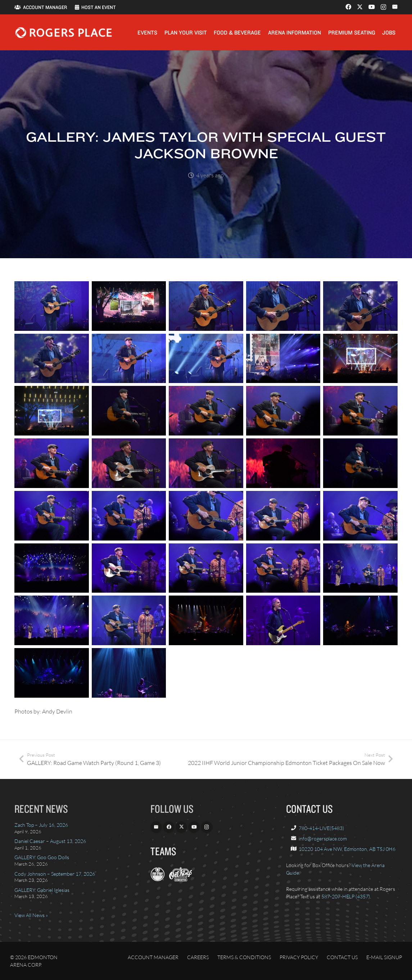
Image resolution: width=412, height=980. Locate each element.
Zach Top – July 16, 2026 (41, 825)
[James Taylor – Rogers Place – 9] (283, 359)
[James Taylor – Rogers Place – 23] (206, 516)
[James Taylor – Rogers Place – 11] (52, 411)
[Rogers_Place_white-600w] (64, 33)
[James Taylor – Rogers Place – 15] (360, 411)
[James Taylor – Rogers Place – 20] (360, 463)
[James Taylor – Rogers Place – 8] (206, 359)
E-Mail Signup (384, 957)
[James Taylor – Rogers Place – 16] (52, 463)
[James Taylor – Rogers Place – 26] (52, 568)
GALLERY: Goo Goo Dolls (42, 857)
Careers (198, 957)
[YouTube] (372, 7)
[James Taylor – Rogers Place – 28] (206, 568)
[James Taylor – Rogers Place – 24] (283, 516)
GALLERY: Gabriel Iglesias (42, 890)
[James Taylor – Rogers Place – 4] (283, 306)
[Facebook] (348, 7)
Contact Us (342, 957)
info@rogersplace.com (323, 838)
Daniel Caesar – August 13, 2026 (50, 841)
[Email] (395, 7)
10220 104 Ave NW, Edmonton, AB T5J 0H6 (347, 849)
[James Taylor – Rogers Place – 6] (52, 359)
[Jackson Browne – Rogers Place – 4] (52, 673)
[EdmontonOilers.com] (158, 879)
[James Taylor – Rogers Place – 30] (360, 568)
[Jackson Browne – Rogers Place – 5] (129, 673)
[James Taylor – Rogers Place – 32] (129, 621)
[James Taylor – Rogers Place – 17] (129, 463)
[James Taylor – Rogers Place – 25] (360, 516)
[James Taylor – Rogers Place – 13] (206, 411)
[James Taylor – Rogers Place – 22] (129, 516)
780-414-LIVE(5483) (321, 828)
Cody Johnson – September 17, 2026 (55, 874)
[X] (360, 7)
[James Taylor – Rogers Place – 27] (129, 568)
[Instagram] (383, 7)
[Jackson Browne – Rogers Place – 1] (206, 621)
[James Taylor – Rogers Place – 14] (283, 411)
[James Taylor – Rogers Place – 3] (206, 306)
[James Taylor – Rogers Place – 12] (129, 411)
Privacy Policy (299, 957)
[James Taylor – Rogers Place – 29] (283, 568)
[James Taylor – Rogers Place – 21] (52, 516)
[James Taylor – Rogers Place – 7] (129, 359)
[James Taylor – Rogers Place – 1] (52, 306)
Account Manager (153, 957)
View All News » (31, 915)
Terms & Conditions (244, 957)
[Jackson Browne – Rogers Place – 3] (360, 621)
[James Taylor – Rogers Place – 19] (283, 463)
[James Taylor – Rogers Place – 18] (206, 463)
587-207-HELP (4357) (346, 896)
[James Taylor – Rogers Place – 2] (129, 306)
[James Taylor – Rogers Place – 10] (360, 359)
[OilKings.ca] (180, 879)
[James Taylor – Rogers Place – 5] (360, 306)
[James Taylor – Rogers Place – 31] (52, 621)
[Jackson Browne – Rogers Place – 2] (283, 621)
